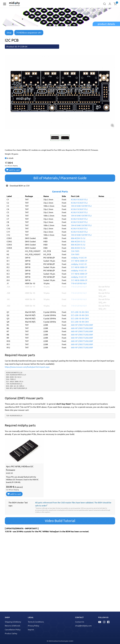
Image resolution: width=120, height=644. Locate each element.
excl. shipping (14, 166)
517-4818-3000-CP (79, 261)
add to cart (13, 170)
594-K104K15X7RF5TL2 (81, 206)
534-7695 (75, 251)
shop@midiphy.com (83, 626)
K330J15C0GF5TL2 (79, 199)
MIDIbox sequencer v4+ (29, 32)
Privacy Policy (33, 626)
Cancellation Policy (13, 629)
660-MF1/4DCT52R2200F (82, 325)
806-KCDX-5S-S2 (78, 238)
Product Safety (11, 633)
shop (9, 32)
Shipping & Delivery (13, 622)
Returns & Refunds (13, 626)
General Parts (60, 191)
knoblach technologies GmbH (63, 641)
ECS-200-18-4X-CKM (80, 312)
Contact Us (80, 622)
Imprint (31, 629)
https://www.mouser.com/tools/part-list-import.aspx (27, 367)
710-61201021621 (79, 283)
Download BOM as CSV (18, 186)
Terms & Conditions (36, 622)
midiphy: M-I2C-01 (79, 258)
